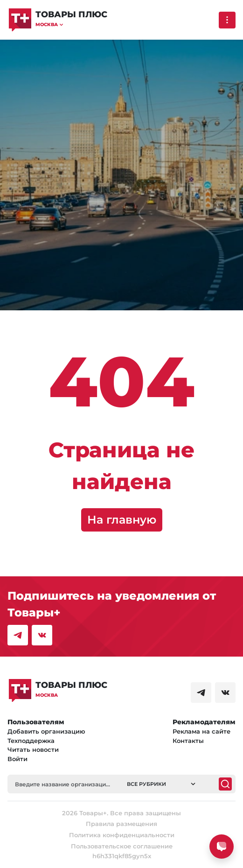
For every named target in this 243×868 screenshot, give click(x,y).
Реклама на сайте (201, 731)
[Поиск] (225, 784)
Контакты (188, 741)
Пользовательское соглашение (122, 846)
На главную (122, 520)
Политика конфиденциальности (122, 835)
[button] (71, 24)
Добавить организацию (46, 731)
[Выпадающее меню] (227, 20)
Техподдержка (31, 741)
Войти (17, 759)
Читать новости (33, 749)
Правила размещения (121, 824)
